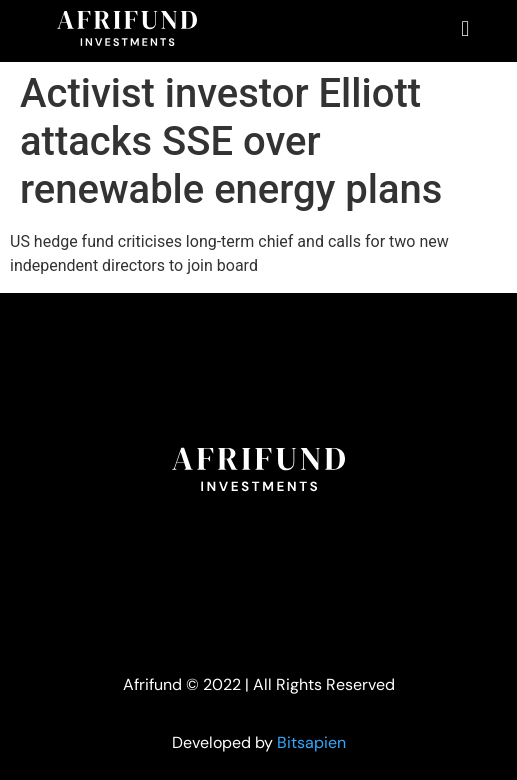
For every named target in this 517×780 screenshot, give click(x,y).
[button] (465, 28)
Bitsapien (311, 742)
